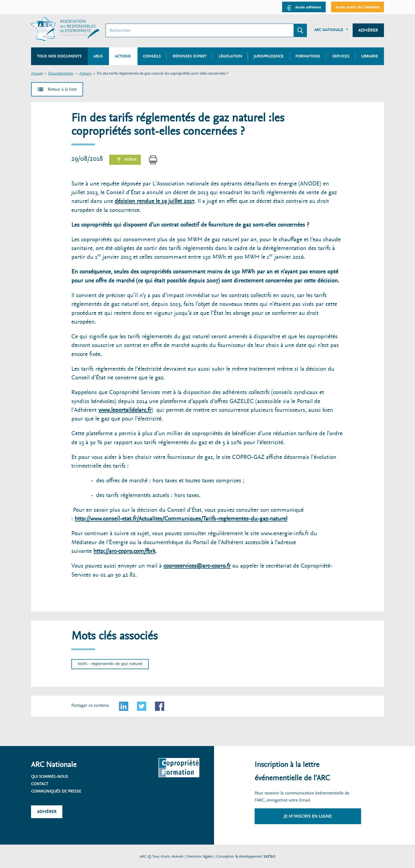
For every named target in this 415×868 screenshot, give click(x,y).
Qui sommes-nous (50, 776)
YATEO (269, 856)
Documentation (61, 74)
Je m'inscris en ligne (308, 816)
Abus (98, 56)
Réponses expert (190, 56)
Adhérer (368, 30)
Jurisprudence (269, 56)
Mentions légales (200, 856)
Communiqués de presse (56, 791)
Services (341, 56)
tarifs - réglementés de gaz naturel (110, 664)
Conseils (152, 56)
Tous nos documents (59, 56)
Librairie (370, 56)
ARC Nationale (329, 30)
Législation (230, 56)
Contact (40, 784)
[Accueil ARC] (65, 29)
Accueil (37, 74)
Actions (85, 74)
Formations (308, 56)
